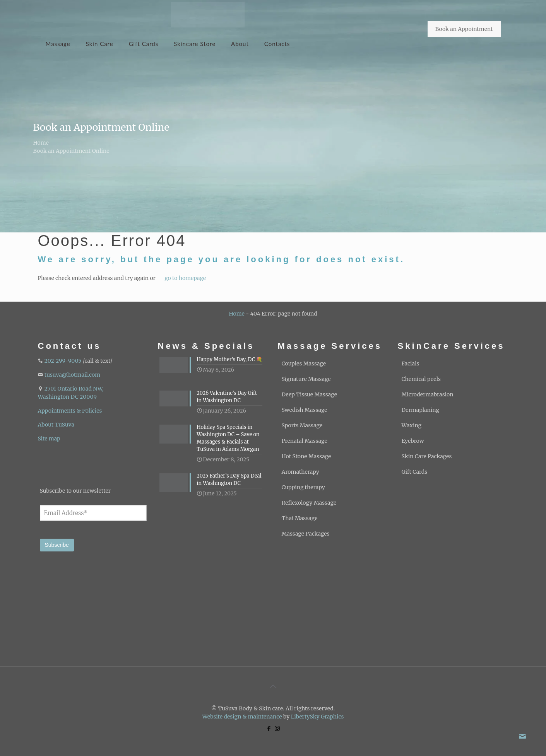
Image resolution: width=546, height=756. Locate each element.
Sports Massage (302, 425)
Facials (411, 363)
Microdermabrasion (428, 394)
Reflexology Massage (309, 503)
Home (41, 143)
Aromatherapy (300, 472)
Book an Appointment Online (71, 151)
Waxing (412, 425)
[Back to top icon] (273, 686)
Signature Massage (306, 379)
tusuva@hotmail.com (72, 375)
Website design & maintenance (242, 717)
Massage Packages (306, 534)
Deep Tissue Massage (309, 394)
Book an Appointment (464, 29)
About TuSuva (56, 425)
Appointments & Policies (70, 411)
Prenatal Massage (305, 441)
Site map (49, 439)
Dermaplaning (420, 410)
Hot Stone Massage (306, 456)
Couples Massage (304, 363)
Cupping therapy (303, 487)
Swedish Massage (305, 410)
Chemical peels (421, 379)
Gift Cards (415, 472)
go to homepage (185, 278)
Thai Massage (300, 518)
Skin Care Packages (427, 456)
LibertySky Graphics (318, 717)
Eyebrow (413, 441)
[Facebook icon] (269, 728)
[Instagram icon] (277, 728)
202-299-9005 (63, 361)
